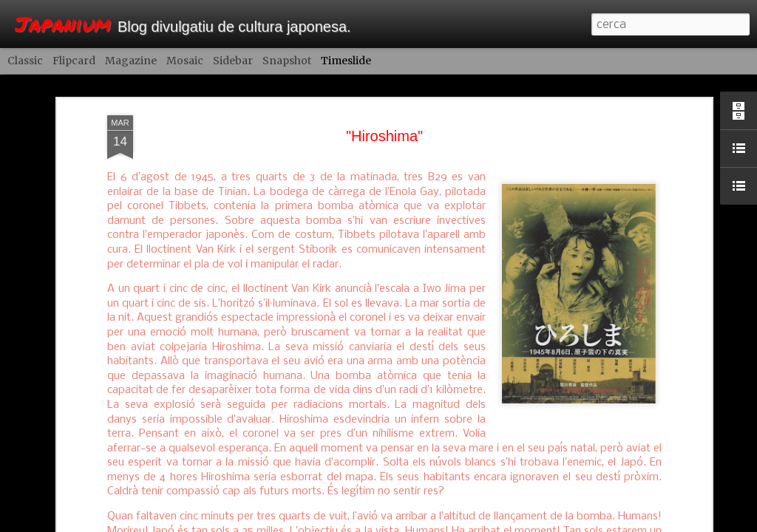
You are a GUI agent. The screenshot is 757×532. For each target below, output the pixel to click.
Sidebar (233, 61)
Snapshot (287, 61)
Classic (25, 61)
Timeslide (346, 61)
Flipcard (74, 61)
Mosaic (185, 61)
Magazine (131, 61)
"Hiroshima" (384, 115)
